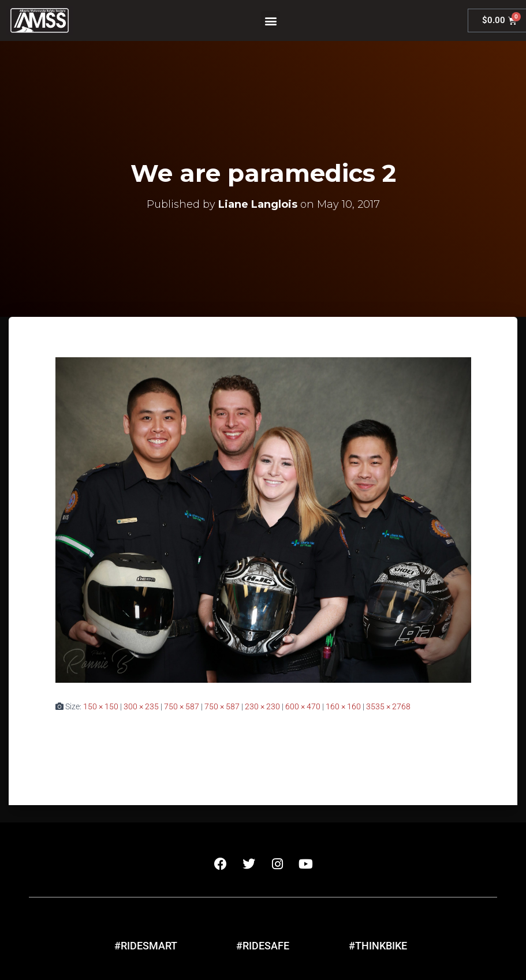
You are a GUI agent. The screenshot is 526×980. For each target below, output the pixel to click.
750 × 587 (182, 706)
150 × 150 (101, 706)
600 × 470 (303, 706)
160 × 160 (343, 706)
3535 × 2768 (388, 706)
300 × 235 (141, 706)
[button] (271, 20)
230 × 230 (262, 706)
